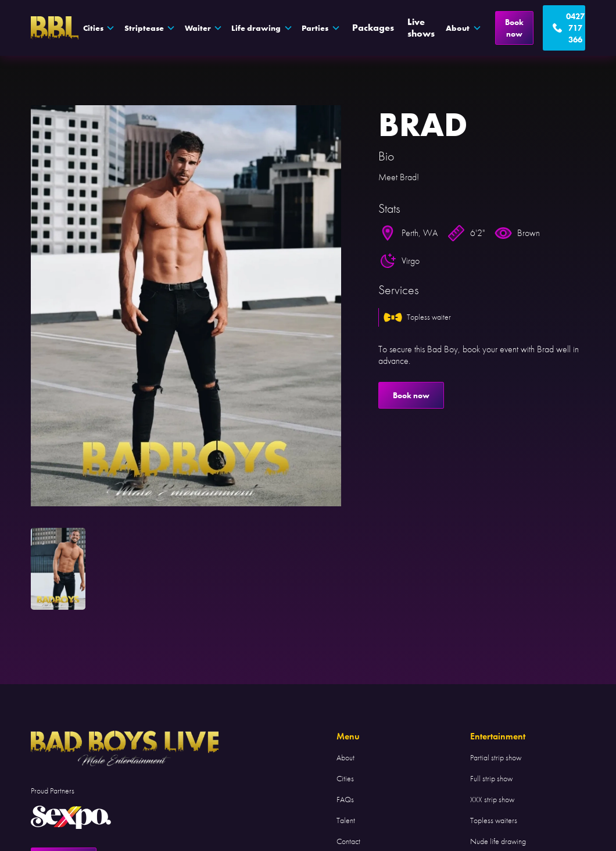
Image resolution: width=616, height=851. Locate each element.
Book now (514, 28)
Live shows (421, 28)
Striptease (144, 28)
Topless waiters (494, 820)
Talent (346, 820)
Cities (345, 778)
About (345, 757)
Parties (315, 28)
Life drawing (256, 28)
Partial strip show (496, 757)
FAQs (345, 799)
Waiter (198, 28)
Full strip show (491, 778)
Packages (373, 28)
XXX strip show (492, 799)
